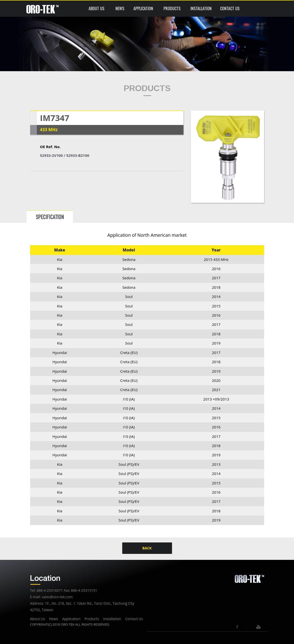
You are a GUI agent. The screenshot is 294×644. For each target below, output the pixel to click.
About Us (38, 619)
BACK (147, 548)
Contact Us (134, 619)
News (54, 619)
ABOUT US (96, 8)
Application (71, 619)
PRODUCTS (172, 8)
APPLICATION (143, 8)
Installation (112, 619)
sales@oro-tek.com (57, 597)
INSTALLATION (201, 8)
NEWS (120, 8)
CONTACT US (230, 8)
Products (92, 619)
